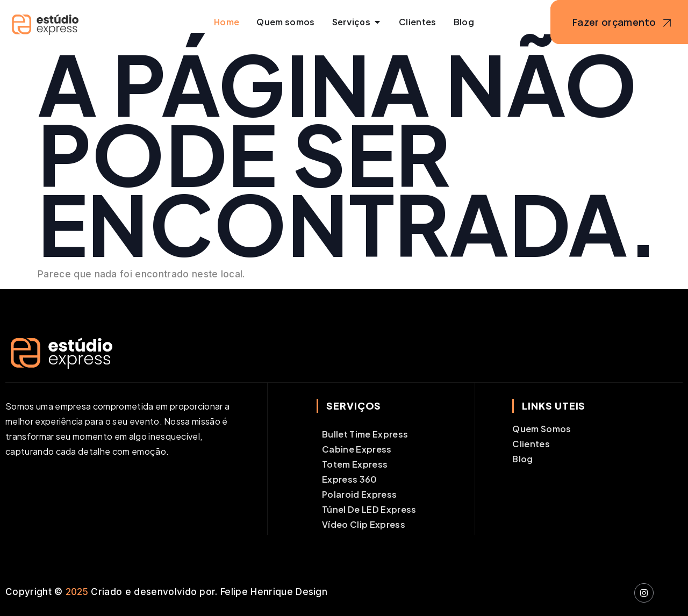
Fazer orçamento (624, 23)
